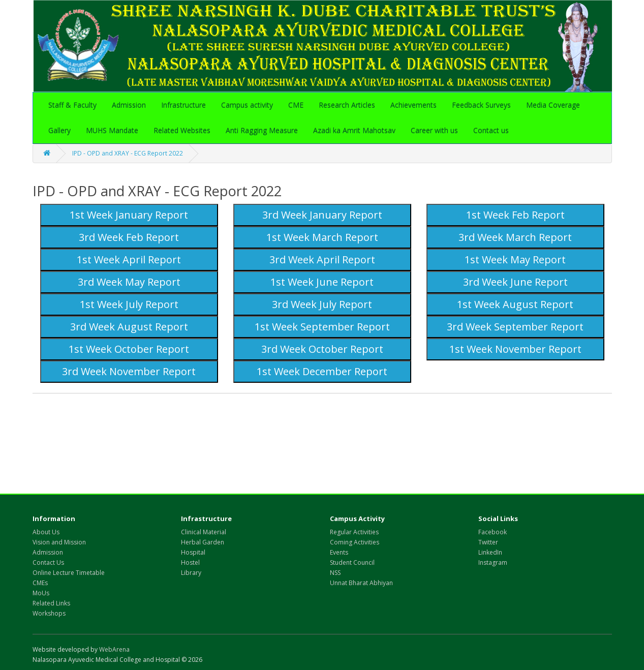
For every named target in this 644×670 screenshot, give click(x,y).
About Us (46, 532)
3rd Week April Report (322, 260)
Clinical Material (204, 532)
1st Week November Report (515, 349)
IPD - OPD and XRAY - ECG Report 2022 (128, 153)
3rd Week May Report (129, 282)
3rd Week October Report (322, 349)
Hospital (193, 552)
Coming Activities (355, 542)
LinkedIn (490, 552)
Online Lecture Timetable (69, 573)
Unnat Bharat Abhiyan (361, 583)
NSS (335, 573)
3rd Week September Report (515, 327)
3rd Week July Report (322, 304)
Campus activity (247, 105)
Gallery (59, 130)
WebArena (114, 649)
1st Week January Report (129, 215)
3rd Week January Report (322, 215)
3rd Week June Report (515, 282)
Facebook (493, 532)
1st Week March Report (322, 237)
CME (296, 105)
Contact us (491, 130)
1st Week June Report (322, 282)
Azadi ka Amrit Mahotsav (354, 130)
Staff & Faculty (72, 105)
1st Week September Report (322, 327)
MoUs (41, 593)
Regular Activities (354, 532)
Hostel (190, 562)
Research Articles (347, 105)
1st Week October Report (129, 349)
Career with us (434, 130)
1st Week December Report (322, 371)
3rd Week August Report (129, 327)
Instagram (493, 562)
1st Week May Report (515, 260)
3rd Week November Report (129, 371)
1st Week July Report (129, 304)
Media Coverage (553, 105)
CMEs (40, 583)
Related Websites (182, 130)
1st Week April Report (129, 260)
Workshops (49, 613)
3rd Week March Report (515, 237)
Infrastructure (183, 105)
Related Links (51, 603)
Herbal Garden (203, 542)
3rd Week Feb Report (129, 237)
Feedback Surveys (481, 105)
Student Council (352, 562)
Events (339, 552)
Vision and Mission (59, 542)
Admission (129, 105)
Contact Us (48, 562)
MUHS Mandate (112, 130)
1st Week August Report (515, 304)
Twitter (488, 542)
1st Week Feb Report (515, 215)
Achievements (413, 105)
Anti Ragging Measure (262, 130)
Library (191, 573)
